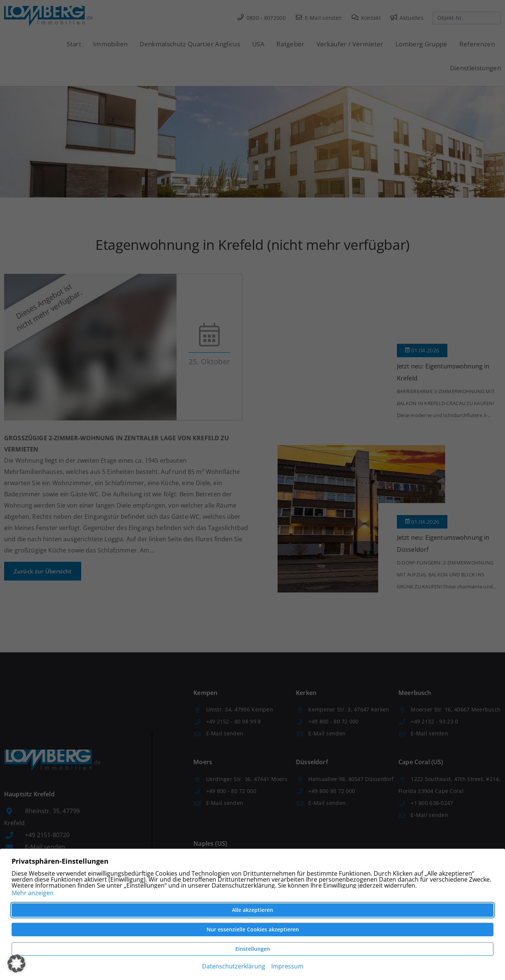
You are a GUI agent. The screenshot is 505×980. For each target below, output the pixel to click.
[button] (16, 964)
